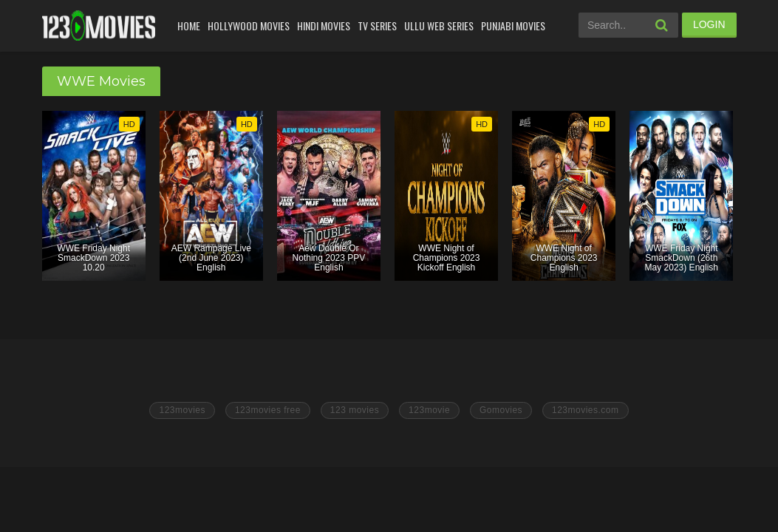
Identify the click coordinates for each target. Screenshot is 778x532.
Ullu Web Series (439, 25)
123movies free (268, 410)
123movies (182, 410)
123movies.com (586, 410)
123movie (429, 410)
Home (189, 25)
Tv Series (377, 25)
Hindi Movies (324, 25)
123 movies (355, 410)
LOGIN (709, 24)
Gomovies (501, 410)
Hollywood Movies (249, 25)
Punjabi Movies (513, 25)
